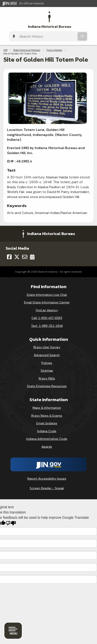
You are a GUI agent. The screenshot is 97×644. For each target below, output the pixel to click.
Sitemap (47, 371)
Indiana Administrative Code (47, 439)
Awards (47, 447)
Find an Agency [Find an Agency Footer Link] (47, 310)
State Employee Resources (47, 386)
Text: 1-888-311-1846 (47, 326)
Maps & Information (47, 408)
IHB (5, 50)
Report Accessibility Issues (47, 479)
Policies (47, 363)
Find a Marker (54, 50)
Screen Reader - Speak (47, 488)
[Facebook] (9, 257)
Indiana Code (47, 431)
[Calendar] (32, 257)
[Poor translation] (11, 523)
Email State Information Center (47, 302)
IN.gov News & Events (47, 416)
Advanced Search (47, 355)
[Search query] (47, 36)
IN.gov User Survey (47, 347)
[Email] (25, 257)
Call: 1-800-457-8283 (47, 318)
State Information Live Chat (47, 295)
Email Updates (47, 423)
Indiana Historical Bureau (50, 27)
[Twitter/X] (17, 257)
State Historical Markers (27, 50)
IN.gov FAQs (47, 378)
